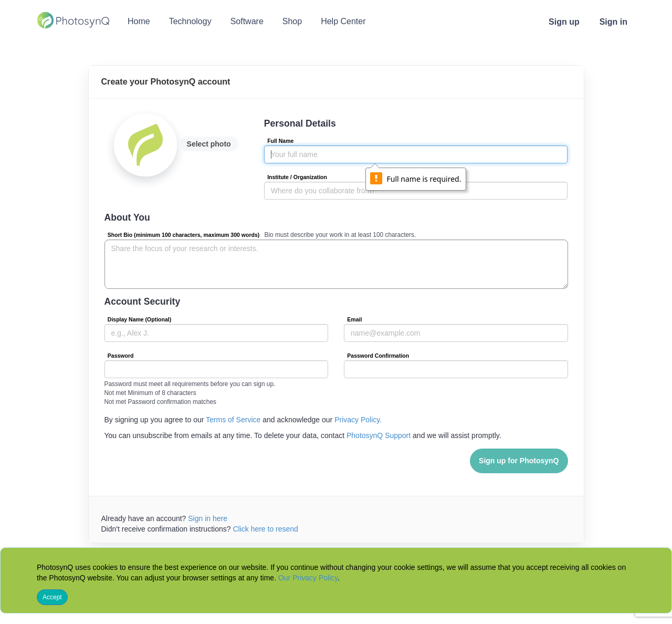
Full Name (280, 141)
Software (247, 21)
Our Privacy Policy (308, 578)
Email (354, 319)
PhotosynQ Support (379, 435)
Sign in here (208, 518)
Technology (190, 21)
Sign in (613, 22)
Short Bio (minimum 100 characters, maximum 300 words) (184, 235)
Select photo (209, 144)
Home (139, 21)
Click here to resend (265, 529)
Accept (52, 597)
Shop (292, 21)
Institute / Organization (297, 177)
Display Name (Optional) (139, 319)
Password (121, 356)
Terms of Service (233, 420)
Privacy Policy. (358, 420)
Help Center (343, 21)
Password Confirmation (378, 356)
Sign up (564, 22)
